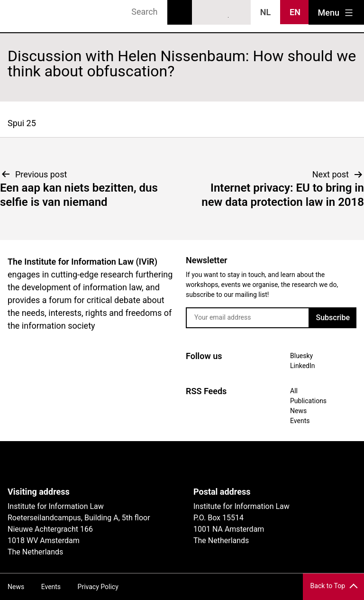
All (294, 391)
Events (300, 421)
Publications (308, 401)
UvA (118, 464)
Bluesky (204, 13)
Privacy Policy (98, 587)
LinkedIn (222, 13)
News (298, 411)
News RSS (239, 13)
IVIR (34, 16)
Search (180, 12)
